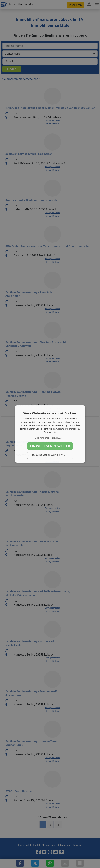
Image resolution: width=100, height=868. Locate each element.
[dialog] (50, 434)
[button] (50, 438)
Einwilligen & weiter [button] (50, 446)
